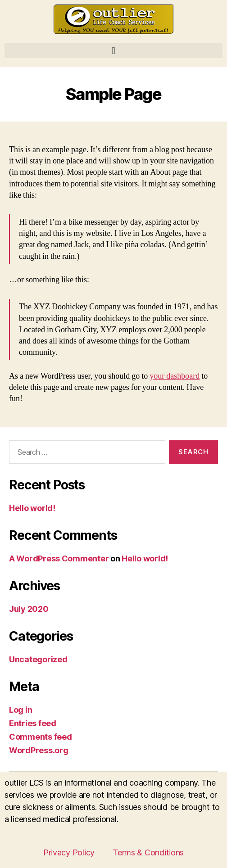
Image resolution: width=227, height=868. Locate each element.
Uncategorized (38, 659)
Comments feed (41, 737)
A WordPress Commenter (59, 558)
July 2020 (29, 609)
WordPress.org (39, 750)
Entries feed (33, 723)
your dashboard (175, 376)
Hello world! (32, 508)
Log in (20, 710)
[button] (113, 51)
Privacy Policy (69, 852)
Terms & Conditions (148, 852)
